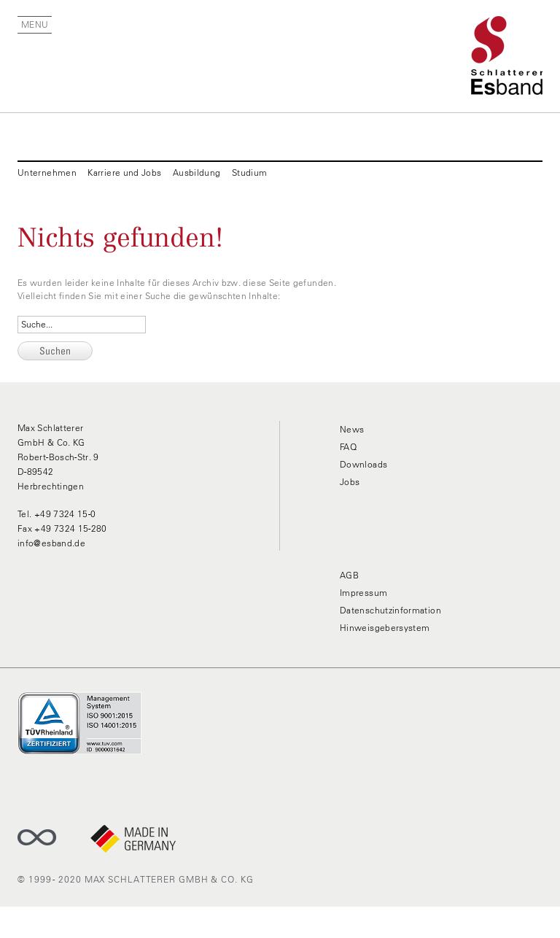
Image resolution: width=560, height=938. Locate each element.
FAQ (348, 447)
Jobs (350, 482)
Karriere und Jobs (124, 173)
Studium (250, 173)
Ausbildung (197, 173)
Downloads (363, 464)
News (352, 429)
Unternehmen (47, 173)
